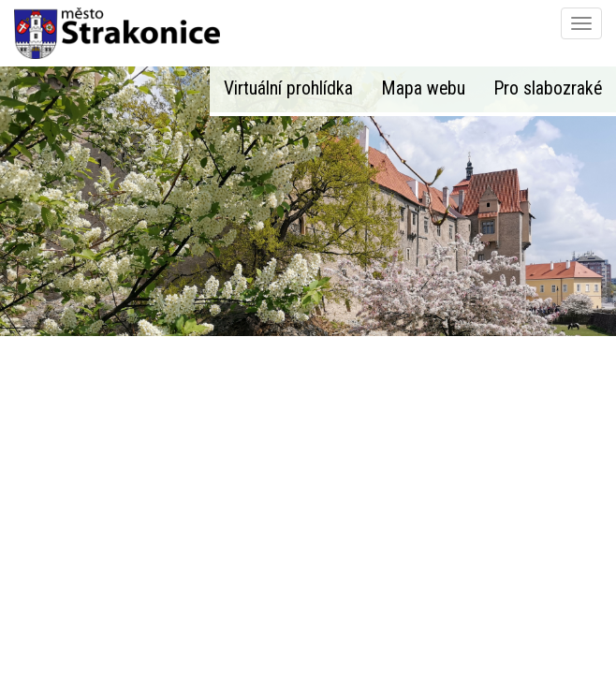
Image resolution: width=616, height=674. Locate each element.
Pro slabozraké (548, 88)
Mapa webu (423, 88)
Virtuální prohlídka (288, 88)
